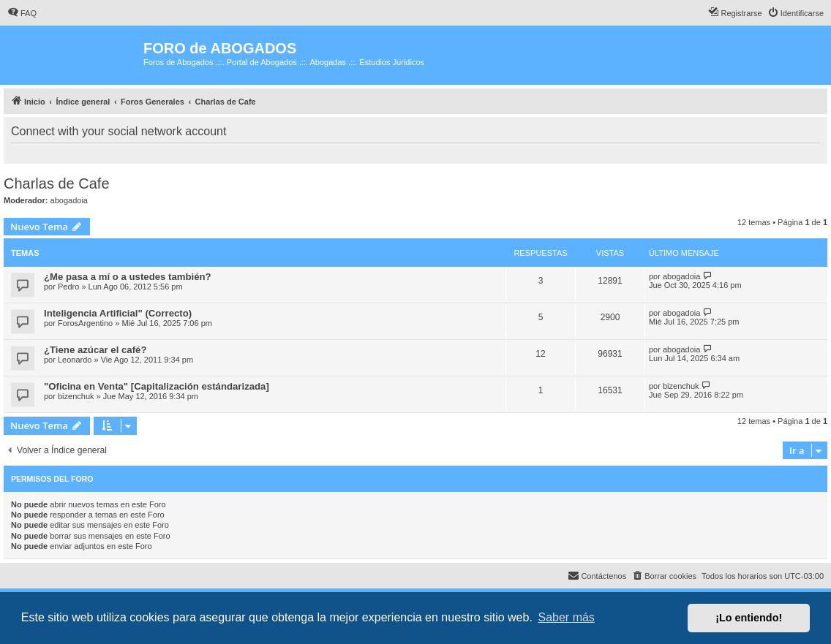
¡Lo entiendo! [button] (749, 618)
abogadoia (69, 200)
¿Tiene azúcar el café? (95, 350)
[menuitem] (22, 13)
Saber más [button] (567, 617)
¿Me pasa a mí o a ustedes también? (128, 277)
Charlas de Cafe (57, 183)
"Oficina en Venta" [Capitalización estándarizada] (157, 386)
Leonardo (75, 360)
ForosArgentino (85, 323)
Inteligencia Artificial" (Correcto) (118, 313)
